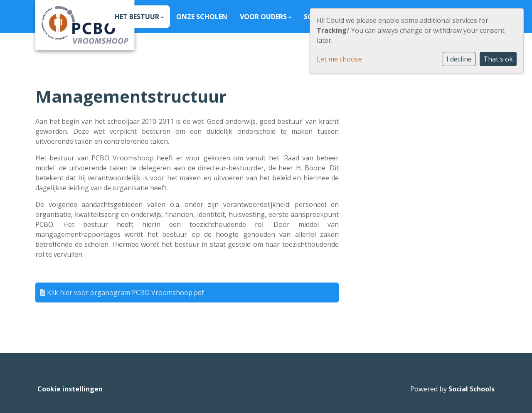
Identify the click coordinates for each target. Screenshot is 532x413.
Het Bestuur (138, 17)
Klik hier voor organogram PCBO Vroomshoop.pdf (122, 293)
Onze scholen (202, 17)
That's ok (498, 59)
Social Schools (472, 389)
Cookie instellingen (70, 389)
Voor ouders (264, 17)
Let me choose (339, 59)
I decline (459, 59)
